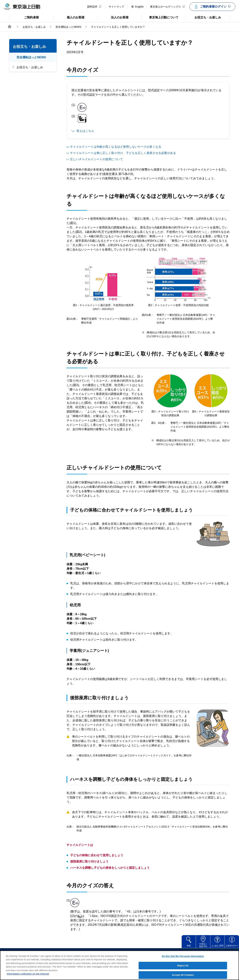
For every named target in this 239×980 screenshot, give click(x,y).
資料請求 (94, 7)
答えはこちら (85, 131)
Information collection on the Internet (28, 976)
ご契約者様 (24, 17)
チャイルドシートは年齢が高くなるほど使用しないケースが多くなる (116, 147)
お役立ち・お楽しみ (203, 17)
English (138, 7)
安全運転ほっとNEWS (68, 27)
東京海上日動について (160, 17)
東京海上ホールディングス (167, 7)
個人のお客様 (69, 17)
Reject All (183, 967)
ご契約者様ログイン (212, 7)
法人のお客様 (113, 17)
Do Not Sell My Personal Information (183, 958)
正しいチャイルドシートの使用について (97, 159)
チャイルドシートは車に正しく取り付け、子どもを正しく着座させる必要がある (123, 153)
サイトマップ (116, 7)
